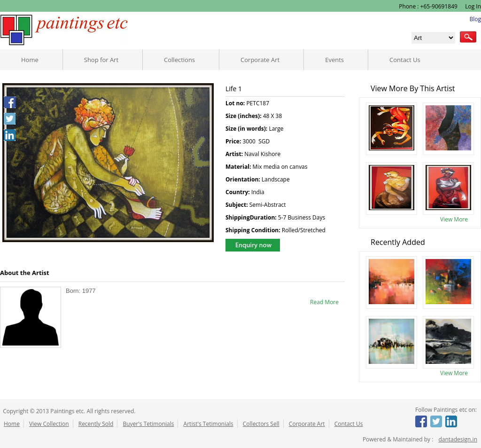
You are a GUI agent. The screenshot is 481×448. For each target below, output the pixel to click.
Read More (324, 302)
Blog (475, 19)
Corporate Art (260, 60)
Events (334, 60)
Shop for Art (101, 60)
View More (454, 219)
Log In (472, 6)
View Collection (49, 424)
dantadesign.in (458, 439)
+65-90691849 (439, 6)
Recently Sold (96, 424)
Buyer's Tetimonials (148, 424)
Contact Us (405, 60)
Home (30, 60)
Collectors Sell (261, 424)
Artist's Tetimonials (209, 424)
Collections (179, 60)
